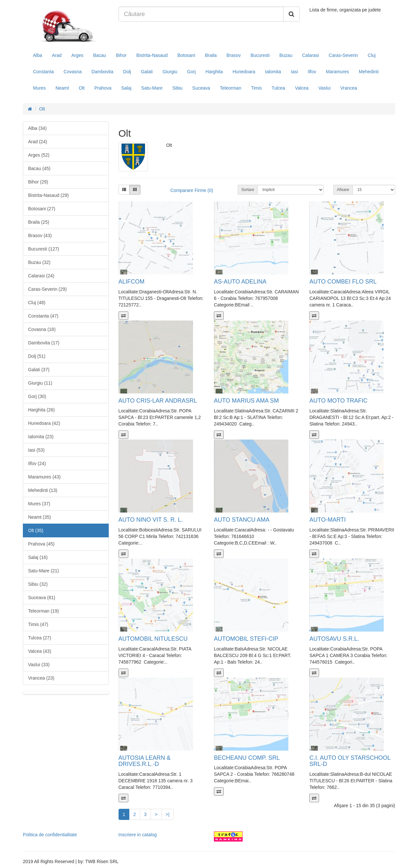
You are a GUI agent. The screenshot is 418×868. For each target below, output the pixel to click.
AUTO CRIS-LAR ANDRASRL (158, 401)
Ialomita (273, 72)
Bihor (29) (38, 182)
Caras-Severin (343, 55)
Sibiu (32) (38, 584)
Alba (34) (37, 128)
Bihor (121, 55)
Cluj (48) (37, 303)
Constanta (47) (43, 316)
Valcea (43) (40, 651)
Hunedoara (244, 72)
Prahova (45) (41, 544)
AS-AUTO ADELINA (240, 282)
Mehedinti (369, 72)
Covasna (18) (42, 329)
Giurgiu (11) (40, 383)
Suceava (201, 88)
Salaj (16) (38, 557)
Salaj (126, 88)
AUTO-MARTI (327, 520)
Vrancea (349, 88)
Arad (57, 55)
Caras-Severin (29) (47, 289)
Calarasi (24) (41, 276)
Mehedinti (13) (43, 490)
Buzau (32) (39, 262)
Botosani (186, 55)
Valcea (302, 88)
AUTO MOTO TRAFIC (338, 401)
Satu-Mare (152, 88)
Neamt (62, 88)
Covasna (73, 72)
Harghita (214, 72)
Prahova (103, 88)
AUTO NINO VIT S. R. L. (151, 520)
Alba (38, 55)
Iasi (295, 72)
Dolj (127, 72)
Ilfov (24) (37, 463)
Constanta (43, 72)
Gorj (191, 72)
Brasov (234, 55)
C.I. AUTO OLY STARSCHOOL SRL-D (350, 761)
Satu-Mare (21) (43, 571)
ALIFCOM (132, 282)
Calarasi (310, 55)
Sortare (248, 190)
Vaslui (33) (39, 665)
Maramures (338, 72)
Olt (82, 88)
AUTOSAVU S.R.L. (334, 639)
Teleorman (230, 88)
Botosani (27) (42, 209)
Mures (39, 88)
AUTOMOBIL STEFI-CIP (246, 639)
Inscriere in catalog (138, 835)
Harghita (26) (41, 410)
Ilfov (312, 72)
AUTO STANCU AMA (242, 520)
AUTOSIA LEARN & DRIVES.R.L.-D (145, 761)
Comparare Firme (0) (192, 190)
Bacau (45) (39, 168)
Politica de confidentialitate (50, 835)
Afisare (343, 190)
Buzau (286, 55)
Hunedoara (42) (44, 423)
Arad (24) (38, 142)
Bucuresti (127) (44, 249)
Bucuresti (260, 55)
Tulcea (279, 88)
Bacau (100, 55)
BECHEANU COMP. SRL (247, 758)
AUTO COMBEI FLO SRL (343, 282)
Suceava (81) (42, 598)
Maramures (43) (44, 477)
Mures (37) (39, 504)
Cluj (372, 55)
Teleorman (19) (43, 611)
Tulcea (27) (40, 638)
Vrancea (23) (41, 678)
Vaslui (324, 88)
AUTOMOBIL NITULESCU (153, 639)
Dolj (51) (37, 356)
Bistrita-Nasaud (152, 55)
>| (168, 814)
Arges (78, 55)
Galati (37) (39, 370)
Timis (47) (38, 624)
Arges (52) (39, 155)
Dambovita (102, 72)
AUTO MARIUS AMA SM (246, 401)
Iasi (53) (36, 450)
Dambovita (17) (44, 343)
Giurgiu (170, 72)
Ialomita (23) (41, 437)
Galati (147, 72)
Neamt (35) (40, 517)
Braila (211, 55)
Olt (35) (36, 530)
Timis (257, 88)
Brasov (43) (40, 235)
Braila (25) (39, 222)
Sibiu (177, 88)
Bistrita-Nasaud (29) (48, 195)
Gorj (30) (37, 396)
